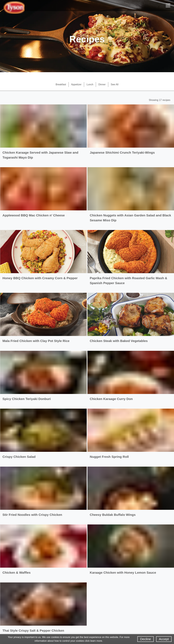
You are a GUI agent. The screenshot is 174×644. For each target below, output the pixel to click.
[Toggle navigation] (168, 6)
